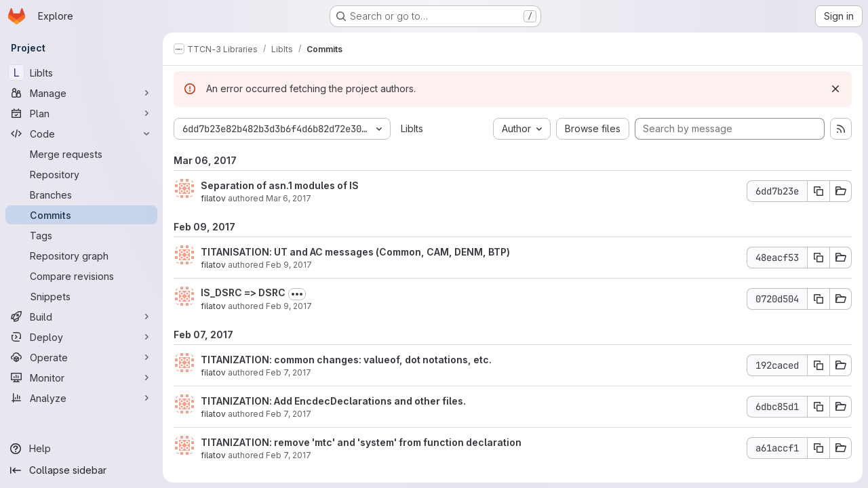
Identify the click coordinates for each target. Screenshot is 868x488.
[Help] (81, 449)
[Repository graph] (81, 256)
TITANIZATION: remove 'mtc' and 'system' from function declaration (361, 442)
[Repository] (81, 174)
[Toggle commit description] (297, 294)
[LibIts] (81, 73)
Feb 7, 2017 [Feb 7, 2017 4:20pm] (289, 455)
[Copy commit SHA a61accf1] (818, 448)
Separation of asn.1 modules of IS (280, 185)
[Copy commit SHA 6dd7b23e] (818, 191)
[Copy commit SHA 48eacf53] (818, 258)
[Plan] (81, 113)
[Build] (81, 317)
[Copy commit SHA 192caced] (818, 365)
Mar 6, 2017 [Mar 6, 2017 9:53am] (289, 198)
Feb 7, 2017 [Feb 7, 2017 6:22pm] (289, 372)
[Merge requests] (81, 154)
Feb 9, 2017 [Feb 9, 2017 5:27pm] (289, 306)
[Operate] (81, 357)
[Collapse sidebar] (81, 470)
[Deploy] (81, 337)
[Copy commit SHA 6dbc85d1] (818, 407)
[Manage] (81, 93)
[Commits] (81, 215)
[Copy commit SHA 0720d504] (818, 299)
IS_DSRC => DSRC (243, 292)
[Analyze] (81, 398)
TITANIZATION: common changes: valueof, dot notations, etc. (346, 360)
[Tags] (81, 235)
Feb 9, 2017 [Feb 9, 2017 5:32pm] (289, 265)
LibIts (412, 128)
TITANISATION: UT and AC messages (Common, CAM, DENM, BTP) (355, 252)
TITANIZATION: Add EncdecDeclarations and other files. (333, 401)
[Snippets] (81, 296)
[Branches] (81, 195)
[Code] (81, 134)
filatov (213, 198)
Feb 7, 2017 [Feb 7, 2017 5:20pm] (289, 414)
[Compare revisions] (81, 276)
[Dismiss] (835, 89)
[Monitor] (81, 378)
